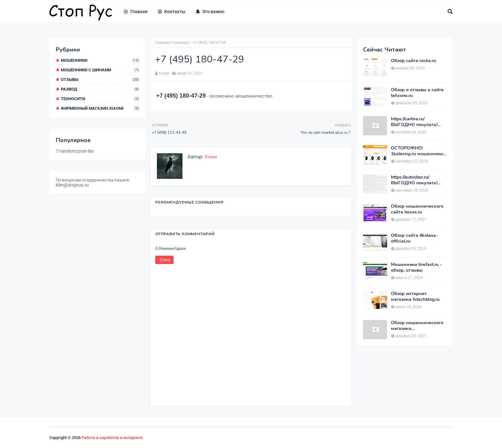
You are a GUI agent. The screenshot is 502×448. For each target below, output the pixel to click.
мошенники (100, 60)
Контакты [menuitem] (171, 12)
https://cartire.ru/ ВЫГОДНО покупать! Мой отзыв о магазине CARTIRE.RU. (415, 122)
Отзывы (100, 80)
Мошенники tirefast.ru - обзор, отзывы (416, 268)
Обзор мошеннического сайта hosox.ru (417, 209)
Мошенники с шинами (100, 70)
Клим (164, 73)
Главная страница (172, 43)
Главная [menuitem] (135, 12)
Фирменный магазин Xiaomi (100, 108)
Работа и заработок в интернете (112, 438)
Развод (100, 89)
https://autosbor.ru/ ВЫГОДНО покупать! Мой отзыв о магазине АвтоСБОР (415, 180)
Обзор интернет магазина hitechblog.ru (415, 297)
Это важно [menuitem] (210, 12)
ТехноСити (100, 99)
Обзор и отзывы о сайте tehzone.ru (417, 93)
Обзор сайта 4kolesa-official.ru (414, 238)
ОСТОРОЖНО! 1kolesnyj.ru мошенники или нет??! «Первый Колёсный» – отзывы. (417, 151)
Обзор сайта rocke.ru (413, 61)
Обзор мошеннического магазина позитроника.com (417, 326)
